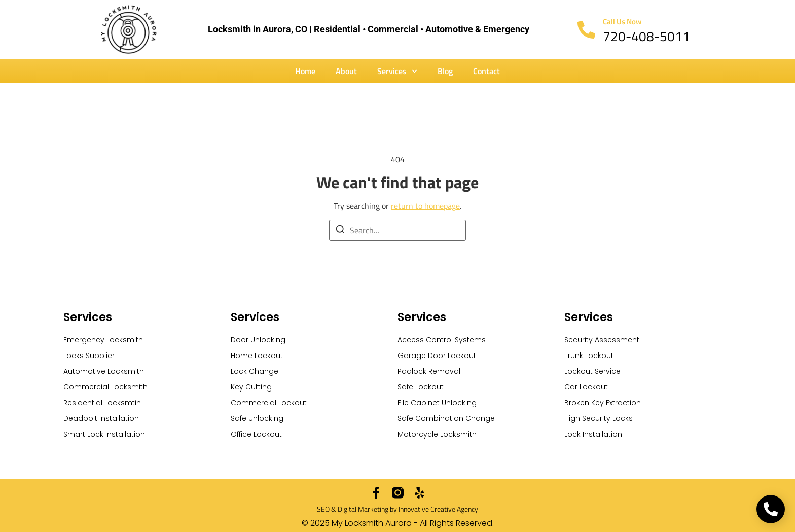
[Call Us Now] (586, 30)
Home (305, 71)
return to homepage (425, 206)
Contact (486, 71)
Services (397, 71)
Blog (445, 71)
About (346, 71)
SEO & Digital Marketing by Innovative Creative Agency (397, 509)
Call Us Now (622, 22)
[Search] (340, 231)
